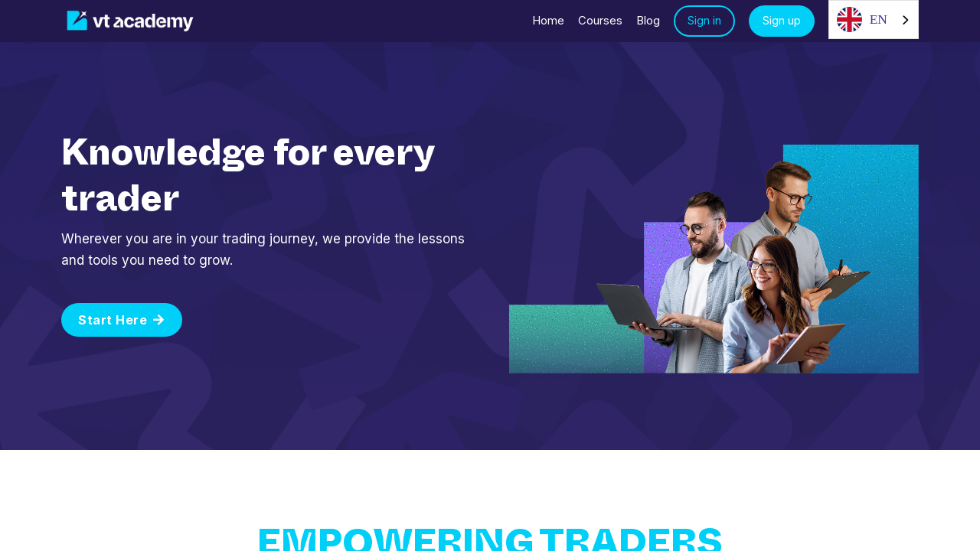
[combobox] (874, 20)
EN (862, 20)
